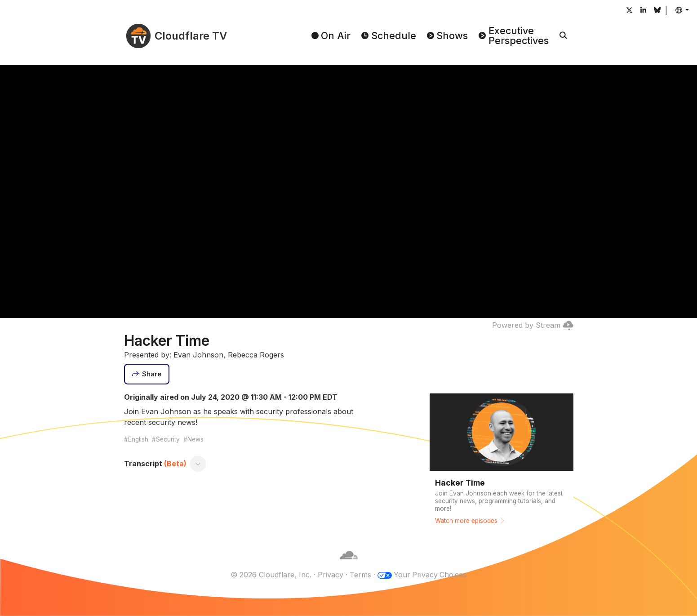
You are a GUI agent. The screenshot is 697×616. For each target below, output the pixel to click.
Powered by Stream (533, 325)
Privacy (330, 575)
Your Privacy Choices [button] (430, 575)
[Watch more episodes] (502, 461)
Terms (360, 575)
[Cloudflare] (349, 564)
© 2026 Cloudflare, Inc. (271, 575)
